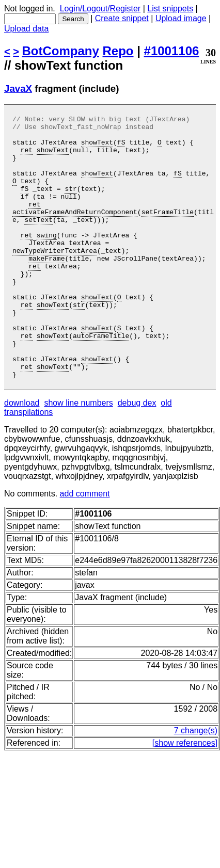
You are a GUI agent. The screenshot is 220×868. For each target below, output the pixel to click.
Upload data (26, 29)
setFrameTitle (168, 232)
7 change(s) (196, 783)
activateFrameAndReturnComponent (75, 232)
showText (97, 148)
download (22, 455)
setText (38, 241)
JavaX (18, 89)
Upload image (181, 18)
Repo (118, 51)
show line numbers (78, 455)
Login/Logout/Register (100, 9)
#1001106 (172, 51)
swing (47, 260)
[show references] (185, 795)
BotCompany (61, 51)
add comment (85, 546)
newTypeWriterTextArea (55, 278)
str (70, 204)
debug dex (137, 455)
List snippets (170, 9)
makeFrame (46, 287)
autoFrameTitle (101, 380)
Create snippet (122, 18)
